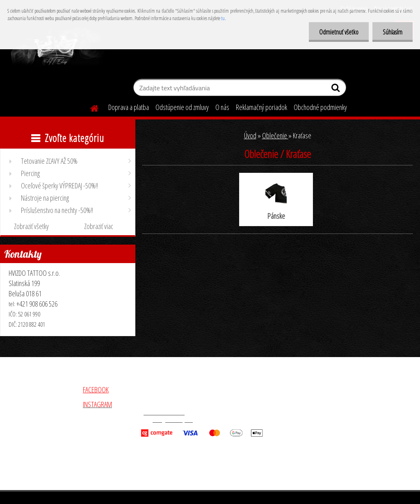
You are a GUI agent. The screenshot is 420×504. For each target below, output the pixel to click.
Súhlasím (393, 32)
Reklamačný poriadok (261, 107)
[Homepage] (89, 107)
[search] (337, 89)
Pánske (276, 200)
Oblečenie (275, 135)
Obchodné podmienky (320, 107)
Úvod (250, 135)
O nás (222, 107)
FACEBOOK (96, 389)
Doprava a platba (129, 107)
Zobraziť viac (99, 226)
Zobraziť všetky (31, 226)
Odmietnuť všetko (339, 32)
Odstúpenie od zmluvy (182, 107)
